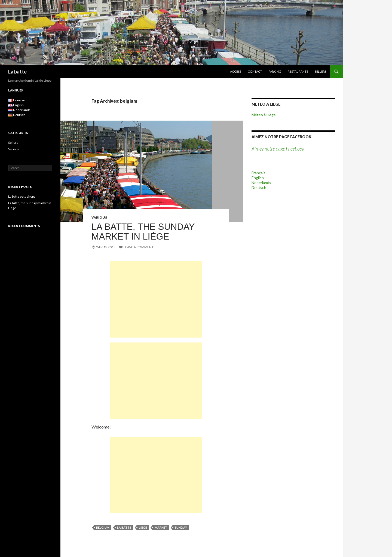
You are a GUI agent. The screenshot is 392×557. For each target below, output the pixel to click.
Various (99, 217)
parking (275, 71)
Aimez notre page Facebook (281, 137)
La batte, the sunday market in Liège (143, 232)
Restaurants (298, 71)
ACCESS (236, 71)
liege (143, 527)
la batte (124, 527)
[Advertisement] (156, 299)
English (258, 178)
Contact (255, 71)
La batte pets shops (22, 196)
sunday (181, 527)
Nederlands (261, 183)
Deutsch (259, 187)
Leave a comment (139, 247)
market (161, 527)
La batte (17, 72)
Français (258, 173)
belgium (103, 527)
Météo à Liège (264, 115)
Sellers (321, 71)
